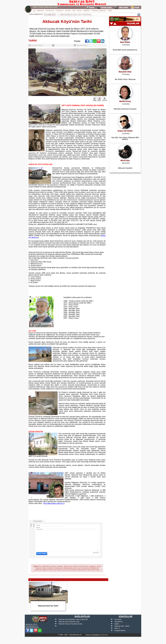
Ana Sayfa (118, 619)
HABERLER (40, 11)
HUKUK (79, 11)
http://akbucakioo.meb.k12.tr (54, 503)
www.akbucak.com (32, 626)
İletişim (117, 624)
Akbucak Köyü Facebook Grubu (69, 622)
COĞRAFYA (60, 11)
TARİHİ (110, 11)
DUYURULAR (50, 11)
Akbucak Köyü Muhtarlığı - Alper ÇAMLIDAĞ (73, 619)
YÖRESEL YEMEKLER (99, 11)
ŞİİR (74, 11)
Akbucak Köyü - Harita (122, 626)
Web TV (117, 628)
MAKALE (68, 11)
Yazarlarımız (119, 622)
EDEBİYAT (87, 11)
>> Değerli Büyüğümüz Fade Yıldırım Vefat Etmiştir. (68, 14)
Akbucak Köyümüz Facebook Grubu (70, 624)
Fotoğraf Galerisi (120, 630)
